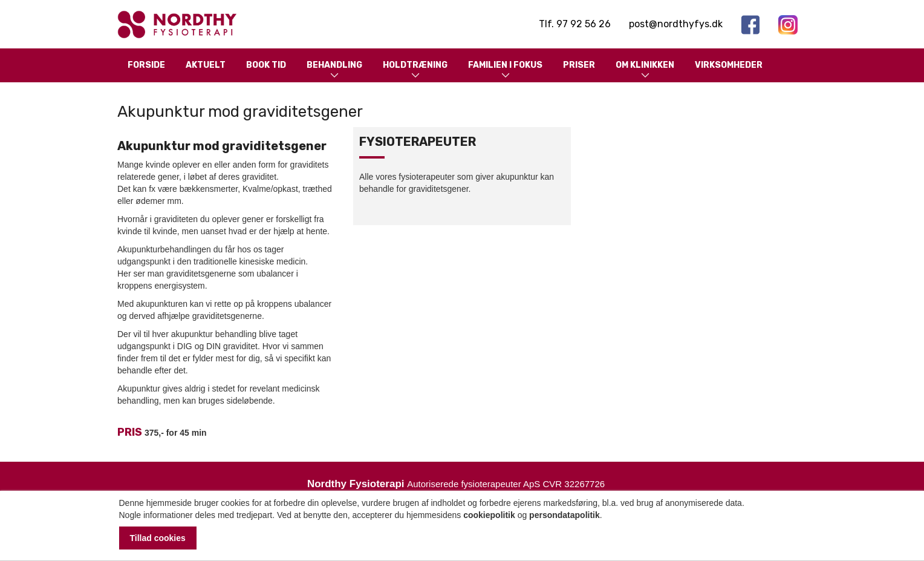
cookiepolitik (489, 515)
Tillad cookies (158, 538)
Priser (579, 65)
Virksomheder (729, 65)
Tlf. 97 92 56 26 (575, 24)
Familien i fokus (505, 71)
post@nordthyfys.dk (676, 24)
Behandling (334, 71)
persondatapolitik (564, 515)
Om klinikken (645, 71)
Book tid (266, 65)
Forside (146, 65)
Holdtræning (415, 71)
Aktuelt (206, 65)
